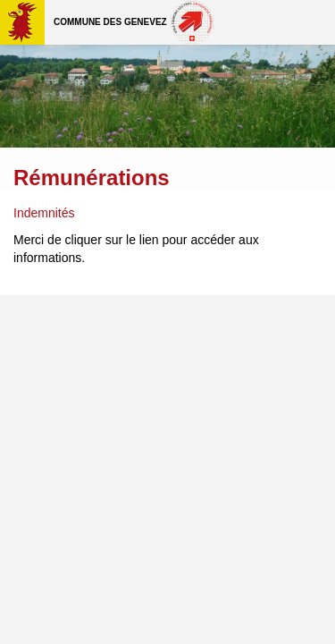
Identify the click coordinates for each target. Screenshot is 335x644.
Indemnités (44, 213)
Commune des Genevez (110, 22)
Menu (313, 22)
